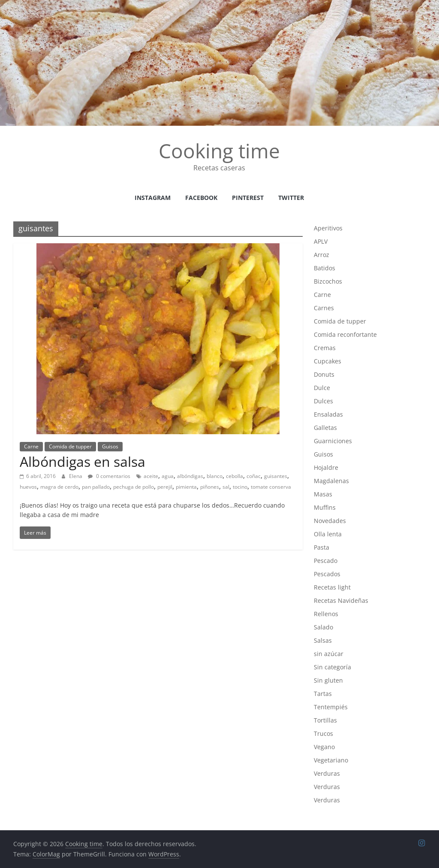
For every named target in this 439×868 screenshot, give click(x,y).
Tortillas (325, 720)
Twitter (291, 198)
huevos (28, 487)
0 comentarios (109, 476)
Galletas (325, 428)
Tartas (323, 694)
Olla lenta (328, 534)
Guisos (110, 446)
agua (168, 476)
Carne (31, 446)
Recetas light (332, 587)
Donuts (324, 374)
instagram (153, 198)
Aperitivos (328, 228)
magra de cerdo (59, 487)
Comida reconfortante (345, 334)
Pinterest (248, 198)
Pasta (322, 547)
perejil (165, 487)
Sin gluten (328, 680)
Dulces (323, 401)
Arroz (322, 255)
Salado (323, 627)
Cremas (325, 348)
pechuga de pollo (134, 487)
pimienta (186, 487)
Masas (323, 494)
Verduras (327, 773)
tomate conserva (271, 487)
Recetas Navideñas (341, 600)
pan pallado (96, 487)
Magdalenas (331, 481)
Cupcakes (328, 361)
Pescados (327, 574)
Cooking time (219, 151)
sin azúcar (329, 654)
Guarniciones (333, 441)
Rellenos (326, 614)
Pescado (326, 561)
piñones (210, 487)
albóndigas (190, 476)
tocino (240, 487)
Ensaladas (328, 414)
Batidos (325, 268)
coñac (254, 476)
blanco (215, 476)
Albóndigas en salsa (83, 461)
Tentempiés (331, 707)
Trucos (323, 733)
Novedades (330, 521)
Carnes (324, 308)
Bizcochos (328, 281)
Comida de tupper (70, 446)
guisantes (276, 476)
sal (226, 487)
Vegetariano (331, 760)
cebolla (235, 476)
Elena (76, 476)
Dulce (322, 388)
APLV (321, 241)
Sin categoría (332, 667)
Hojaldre (326, 467)
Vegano (324, 747)
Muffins (325, 507)
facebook (201, 198)
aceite (151, 476)
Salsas (323, 640)
